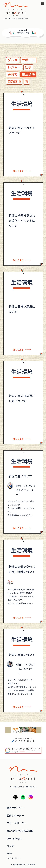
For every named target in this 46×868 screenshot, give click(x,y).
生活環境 (28, 74)
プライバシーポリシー (13, 858)
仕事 (28, 67)
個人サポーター (15, 808)
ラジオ (10, 846)
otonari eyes (14, 838)
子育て (13, 74)
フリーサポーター (16, 823)
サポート (28, 60)
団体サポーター (15, 816)
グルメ (13, 60)
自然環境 (14, 81)
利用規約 (9, 853)
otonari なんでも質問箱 (20, 831)
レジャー (14, 67)
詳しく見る (18, 171)
